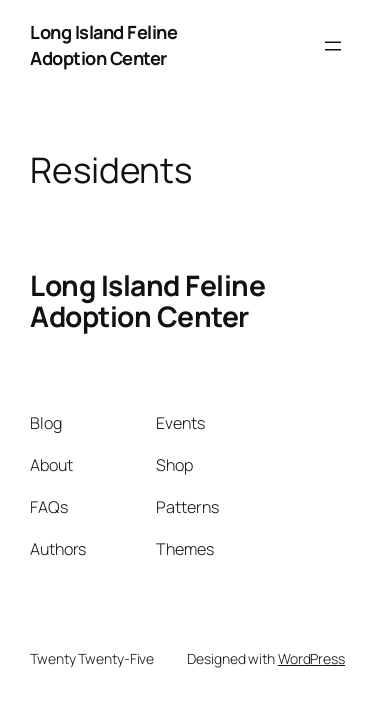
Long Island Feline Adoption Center (103, 45)
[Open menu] (333, 46)
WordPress (311, 658)
